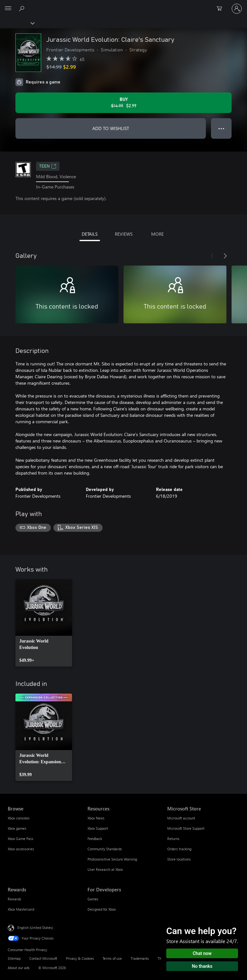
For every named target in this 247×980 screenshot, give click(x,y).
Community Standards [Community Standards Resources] (105, 849)
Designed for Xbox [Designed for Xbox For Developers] (102, 909)
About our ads (19, 968)
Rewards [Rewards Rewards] (14, 899)
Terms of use (112, 958)
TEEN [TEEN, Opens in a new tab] (48, 166)
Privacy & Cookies (80, 958)
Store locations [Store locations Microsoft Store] (179, 859)
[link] (44, 623)
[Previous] (212, 256)
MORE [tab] (157, 234)
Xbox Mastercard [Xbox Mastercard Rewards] (21, 909)
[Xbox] (17, 23)
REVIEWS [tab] (124, 234)
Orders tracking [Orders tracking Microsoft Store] (179, 849)
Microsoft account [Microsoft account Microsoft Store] (181, 818)
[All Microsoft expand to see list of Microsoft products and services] (8, 9)
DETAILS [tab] (90, 234)
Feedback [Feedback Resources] (95, 839)
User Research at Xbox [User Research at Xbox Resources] (105, 869)
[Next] (225, 256)
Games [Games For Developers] (93, 899)
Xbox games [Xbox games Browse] (17, 828)
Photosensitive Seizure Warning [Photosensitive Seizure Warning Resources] (112, 859)
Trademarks (140, 958)
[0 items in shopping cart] (221, 9)
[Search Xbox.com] (23, 8)
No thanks (202, 966)
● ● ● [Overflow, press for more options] (221, 128)
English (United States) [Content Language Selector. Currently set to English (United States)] (35, 927)
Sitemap (14, 958)
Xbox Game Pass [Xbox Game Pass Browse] (21, 839)
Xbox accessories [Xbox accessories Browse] (21, 849)
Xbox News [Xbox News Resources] (96, 818)
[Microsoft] (123, 5)
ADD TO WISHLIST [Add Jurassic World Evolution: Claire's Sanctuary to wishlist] (111, 128)
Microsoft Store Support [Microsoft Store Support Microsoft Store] (186, 828)
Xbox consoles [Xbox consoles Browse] (19, 818)
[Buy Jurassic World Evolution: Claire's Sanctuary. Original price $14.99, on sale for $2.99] (123, 103)
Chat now (202, 953)
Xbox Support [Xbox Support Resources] (98, 828)
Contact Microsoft (43, 958)
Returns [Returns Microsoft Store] (173, 839)
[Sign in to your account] (237, 9)
